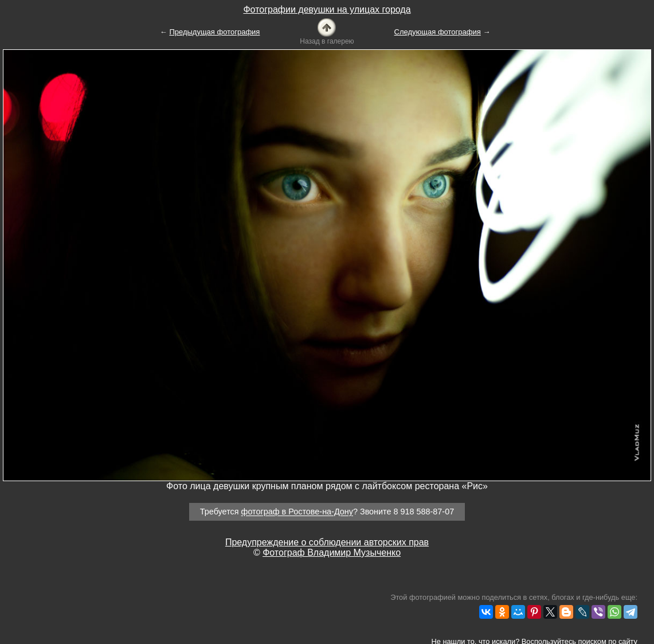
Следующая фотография (438, 32)
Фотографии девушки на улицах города (327, 9)
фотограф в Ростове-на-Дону (297, 512)
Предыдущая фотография (214, 32)
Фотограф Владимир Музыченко (332, 553)
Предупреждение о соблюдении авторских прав (327, 542)
